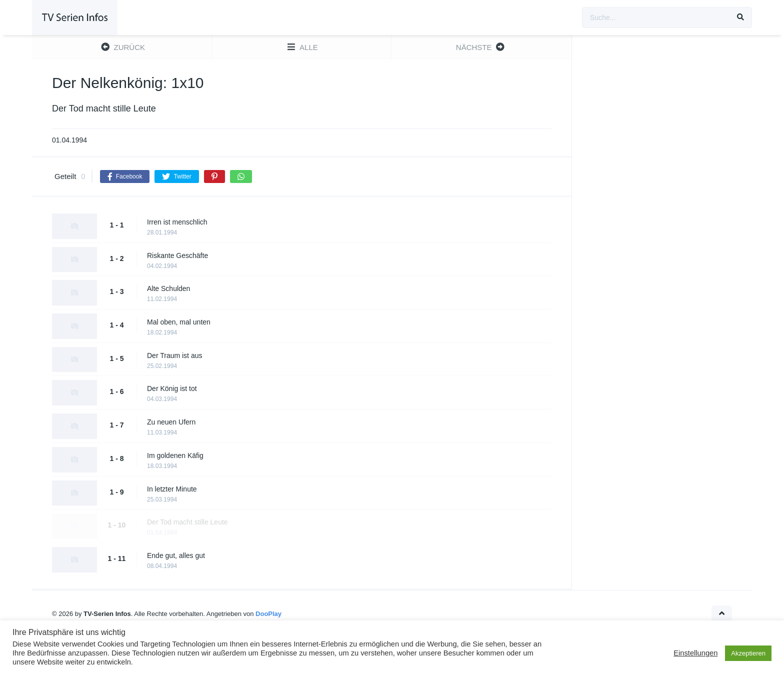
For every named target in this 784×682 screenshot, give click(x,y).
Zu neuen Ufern (171, 422)
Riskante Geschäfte (177, 255)
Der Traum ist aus (174, 355)
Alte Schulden (168, 288)
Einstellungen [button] (695, 653)
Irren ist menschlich (177, 222)
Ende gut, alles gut (176, 555)
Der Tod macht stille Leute (187, 522)
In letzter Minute (172, 489)
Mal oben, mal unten (179, 322)
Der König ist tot (172, 388)
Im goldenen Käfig (175, 455)
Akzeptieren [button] (748, 653)
